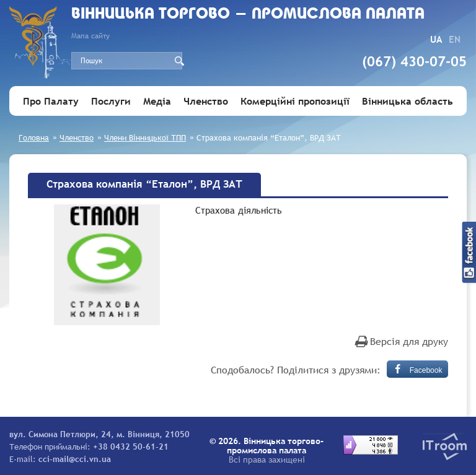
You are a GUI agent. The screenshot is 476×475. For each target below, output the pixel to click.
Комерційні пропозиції (295, 101)
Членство (206, 101)
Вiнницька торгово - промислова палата (248, 15)
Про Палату (51, 101)
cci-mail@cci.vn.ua (75, 459)
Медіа (157, 101)
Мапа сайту (90, 36)
